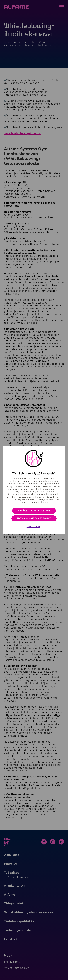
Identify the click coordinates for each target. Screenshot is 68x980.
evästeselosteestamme (36, 502)
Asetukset (33, 527)
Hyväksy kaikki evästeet (34, 511)
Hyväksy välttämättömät (34, 518)
